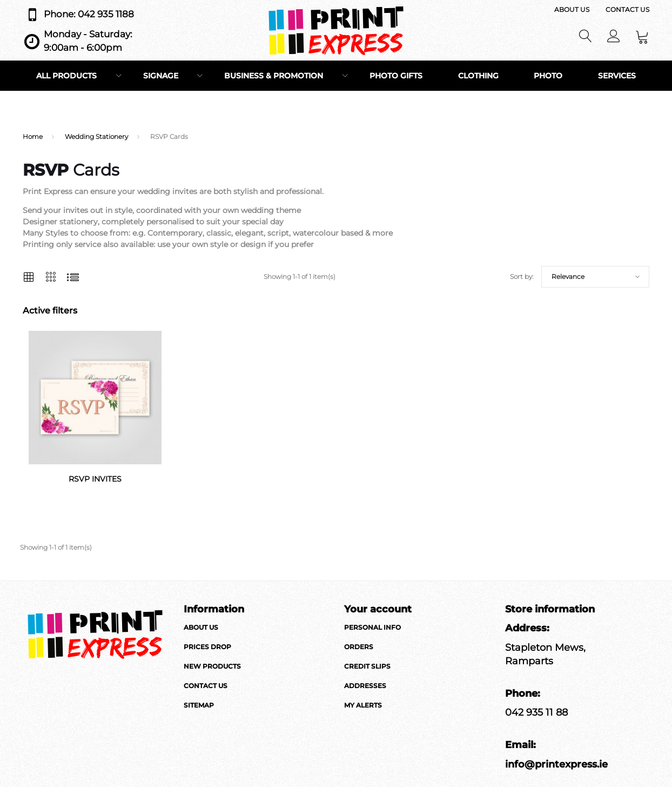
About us (572, 9)
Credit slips (367, 666)
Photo (548, 76)
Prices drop (207, 647)
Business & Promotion (274, 76)
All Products (66, 76)
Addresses (365, 686)
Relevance (568, 276)
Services (617, 76)
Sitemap (199, 705)
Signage (161, 76)
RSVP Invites (95, 479)
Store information (550, 609)
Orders (359, 647)
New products (212, 666)
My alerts (363, 705)
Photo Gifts (396, 76)
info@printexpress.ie (556, 764)
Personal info (372, 627)
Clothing (478, 76)
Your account (378, 609)
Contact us (627, 9)
